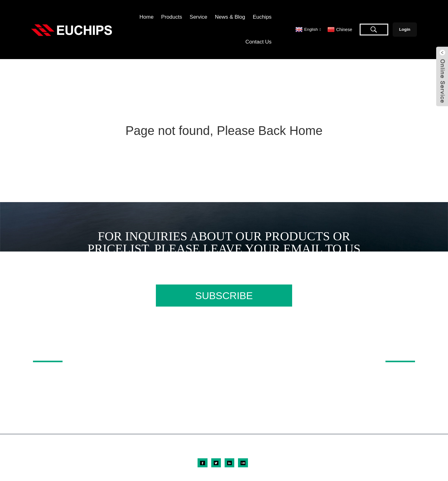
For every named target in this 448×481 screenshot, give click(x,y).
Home (146, 17)
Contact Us (259, 42)
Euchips (262, 17)
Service (199, 17)
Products (172, 17)
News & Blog (230, 17)
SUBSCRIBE (224, 296)
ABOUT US (393, 352)
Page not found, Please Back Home (224, 131)
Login (405, 29)
